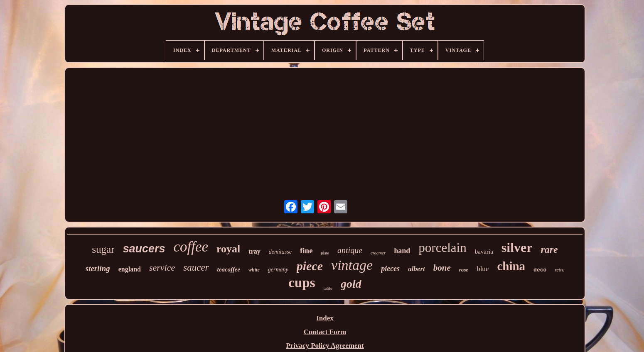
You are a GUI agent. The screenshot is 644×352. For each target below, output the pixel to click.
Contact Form (325, 332)
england (130, 269)
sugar (103, 249)
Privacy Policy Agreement (325, 346)
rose (464, 270)
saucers (144, 249)
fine (306, 251)
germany (278, 270)
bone (442, 268)
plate (325, 253)
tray (254, 251)
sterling (98, 268)
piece (310, 266)
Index (325, 318)
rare (549, 249)
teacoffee (229, 269)
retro (559, 270)
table (328, 288)
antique (350, 250)
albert (417, 269)
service (162, 268)
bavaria (484, 252)
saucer (196, 268)
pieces (390, 269)
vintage (352, 265)
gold (351, 284)
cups (302, 283)
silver (517, 247)
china (511, 266)
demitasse (280, 252)
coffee (191, 247)
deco (540, 270)
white (254, 270)
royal (228, 249)
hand (402, 251)
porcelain (442, 248)
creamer (378, 253)
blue (483, 269)
